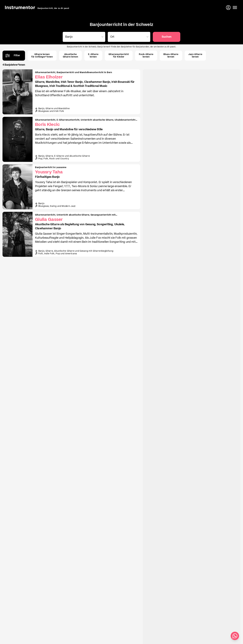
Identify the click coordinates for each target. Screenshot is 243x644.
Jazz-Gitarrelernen (195, 56)
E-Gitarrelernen (93, 56)
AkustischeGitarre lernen (71, 56)
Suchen (167, 37)
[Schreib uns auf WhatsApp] (235, 636)
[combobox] (83, 37)
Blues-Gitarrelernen (171, 56)
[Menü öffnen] (235, 7)
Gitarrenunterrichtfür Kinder (119, 56)
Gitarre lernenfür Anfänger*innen (42, 56)
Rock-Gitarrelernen (146, 56)
